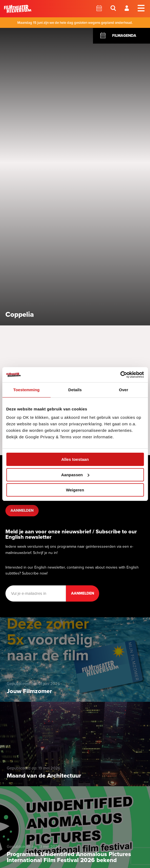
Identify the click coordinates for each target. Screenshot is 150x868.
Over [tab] (124, 390)
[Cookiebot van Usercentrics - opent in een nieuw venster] (120, 375)
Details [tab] (75, 390)
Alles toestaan (75, 459)
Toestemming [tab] (26, 390)
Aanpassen (75, 475)
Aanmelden (22, 510)
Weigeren (75, 490)
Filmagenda (124, 36)
